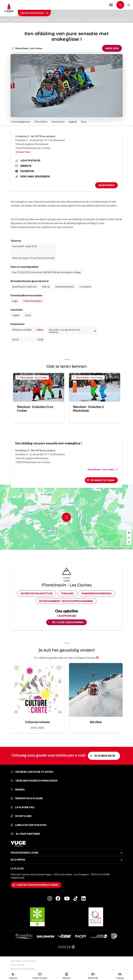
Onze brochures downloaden (34, 781)
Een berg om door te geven (32, 772)
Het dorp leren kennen (68, 622)
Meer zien (112, 48)
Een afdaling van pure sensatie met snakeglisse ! (108, 20)
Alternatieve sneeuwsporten (70, 20)
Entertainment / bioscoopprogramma (66, 601)
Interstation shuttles (37, 593)
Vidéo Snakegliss (33, 301)
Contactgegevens (20, 121)
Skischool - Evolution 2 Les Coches (35, 409)
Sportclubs (21, 816)
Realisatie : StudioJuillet (23, 969)
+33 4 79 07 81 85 (28, 160)
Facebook (25, 171)
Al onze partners (25, 834)
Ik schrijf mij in (105, 756)
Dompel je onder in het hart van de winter (33, 20)
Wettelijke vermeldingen (23, 961)
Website (23, 166)
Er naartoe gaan (102, 480)
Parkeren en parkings (97, 593)
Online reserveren (34, 13)
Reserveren (106, 185)
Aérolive (96, 722)
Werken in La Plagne (27, 798)
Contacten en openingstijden (37, 885)
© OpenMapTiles (91, 548)
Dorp (84, 121)
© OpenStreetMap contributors (112, 548)
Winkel (18, 789)
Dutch (111, 5)
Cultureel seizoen (37, 722)
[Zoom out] (129, 538)
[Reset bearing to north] (129, 542)
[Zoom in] (129, 533)
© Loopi (129, 548)
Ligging (73, 121)
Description (41, 121)
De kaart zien (23, 152)
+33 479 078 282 (67, 616)
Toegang (67, 593)
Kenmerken (58, 121)
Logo (15, 301)
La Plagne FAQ (22, 807)
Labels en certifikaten (28, 825)
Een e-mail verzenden (33, 176)
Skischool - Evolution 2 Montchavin (88, 409)
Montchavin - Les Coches (32, 377)
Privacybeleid (17, 965)
